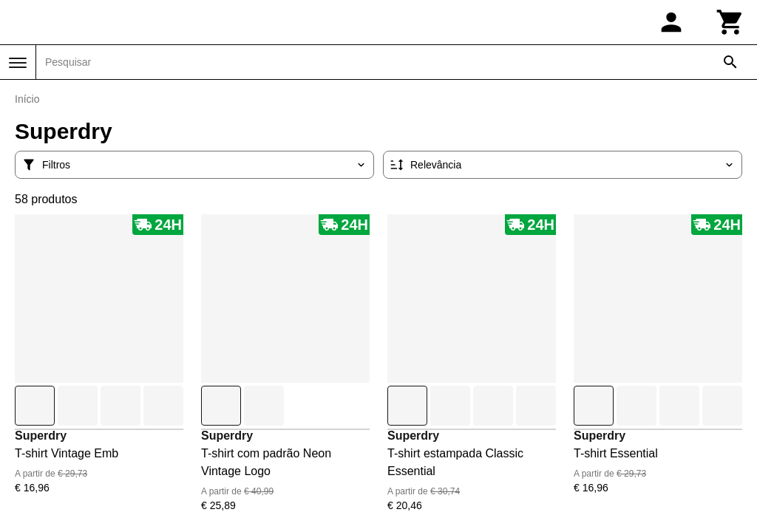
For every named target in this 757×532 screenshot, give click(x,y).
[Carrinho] (730, 22)
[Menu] (18, 63)
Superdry (41, 436)
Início (27, 99)
